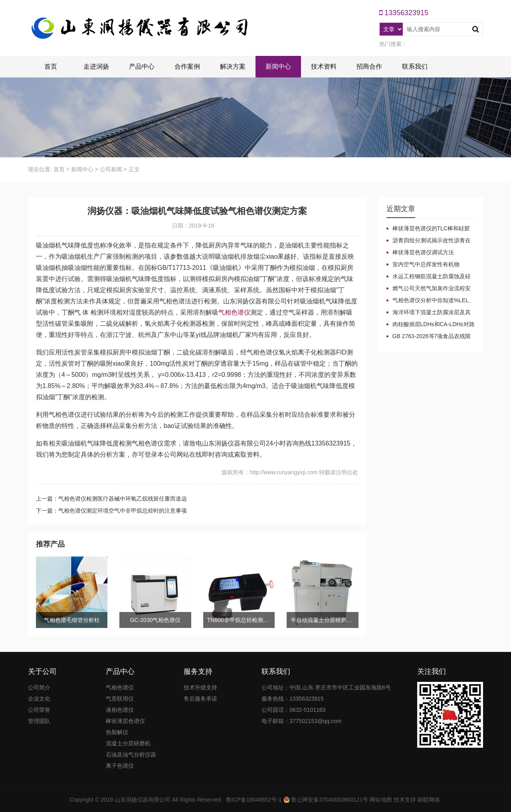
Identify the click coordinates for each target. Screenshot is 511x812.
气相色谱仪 (234, 312)
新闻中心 (278, 66)
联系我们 (415, 66)
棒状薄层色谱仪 (125, 721)
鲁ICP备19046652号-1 (254, 800)
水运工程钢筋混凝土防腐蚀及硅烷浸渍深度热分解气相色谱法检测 (429, 277)
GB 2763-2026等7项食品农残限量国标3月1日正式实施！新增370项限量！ (431, 337)
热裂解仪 (117, 732)
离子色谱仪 (120, 766)
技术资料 (324, 66)
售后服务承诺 (200, 699)
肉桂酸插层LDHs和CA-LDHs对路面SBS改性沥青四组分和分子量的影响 (431, 325)
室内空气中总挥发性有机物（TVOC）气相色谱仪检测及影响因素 (431, 265)
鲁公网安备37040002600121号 (329, 800)
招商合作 (369, 66)
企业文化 (39, 699)
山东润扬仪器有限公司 (143, 800)
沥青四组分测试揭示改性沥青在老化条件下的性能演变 (429, 241)
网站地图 (381, 800)
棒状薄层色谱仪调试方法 (423, 252)
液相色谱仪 (120, 710)
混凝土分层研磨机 (128, 743)
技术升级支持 (200, 687)
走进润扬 (96, 66)
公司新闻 (111, 169)
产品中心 (142, 66)
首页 (51, 66)
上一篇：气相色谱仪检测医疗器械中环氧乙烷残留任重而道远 (111, 499)
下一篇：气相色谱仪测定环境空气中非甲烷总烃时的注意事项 (111, 511)
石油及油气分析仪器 (131, 755)
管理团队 (39, 721)
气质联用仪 (120, 699)
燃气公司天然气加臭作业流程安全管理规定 (429, 289)
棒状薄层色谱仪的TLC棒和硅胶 (431, 228)
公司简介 (39, 687)
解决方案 (233, 66)
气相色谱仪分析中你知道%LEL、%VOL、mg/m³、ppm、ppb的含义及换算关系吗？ (430, 301)
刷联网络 (429, 800)
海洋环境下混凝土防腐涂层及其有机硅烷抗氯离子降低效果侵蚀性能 (429, 313)
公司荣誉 (39, 710)
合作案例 (187, 66)
